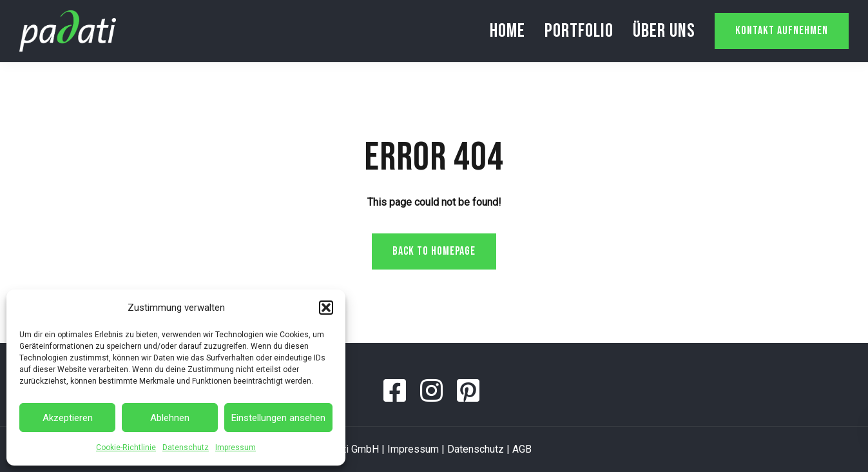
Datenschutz (186, 447)
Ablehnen (170, 418)
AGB (522, 449)
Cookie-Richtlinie (126, 447)
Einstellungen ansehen (278, 418)
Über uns (664, 31)
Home (507, 31)
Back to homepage (434, 251)
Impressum (236, 447)
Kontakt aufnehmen (782, 31)
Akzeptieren (68, 418)
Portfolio (579, 31)
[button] (326, 308)
